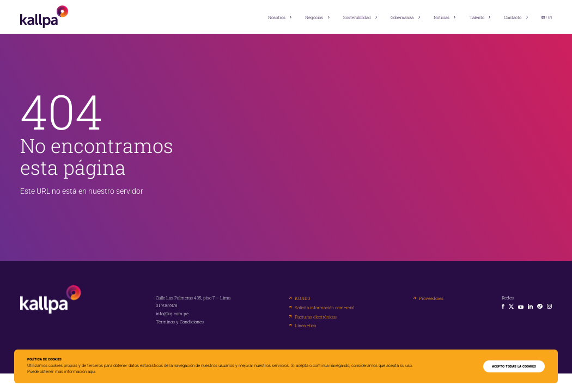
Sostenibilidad (357, 17)
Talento (477, 17)
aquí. (92, 372)
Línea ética (305, 326)
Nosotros (277, 17)
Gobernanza (402, 17)
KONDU (303, 298)
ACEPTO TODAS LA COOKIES (514, 366)
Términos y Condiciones (180, 322)
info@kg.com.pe (172, 314)
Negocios (314, 17)
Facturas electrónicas (316, 317)
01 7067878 (166, 305)
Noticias (442, 17)
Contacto (513, 17)
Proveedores (431, 298)
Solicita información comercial (324, 308)
